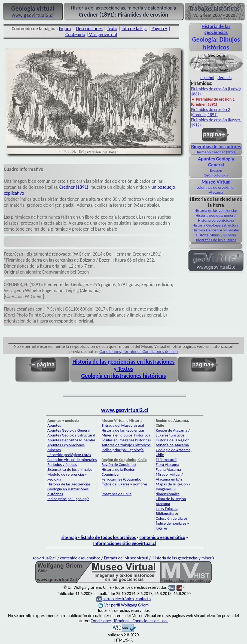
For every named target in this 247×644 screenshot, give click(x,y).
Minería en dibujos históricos (126, 435)
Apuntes (54, 425)
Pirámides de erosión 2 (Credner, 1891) (210, 112)
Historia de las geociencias (216, 210)
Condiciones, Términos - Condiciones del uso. (129, 621)
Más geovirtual (103, 35)
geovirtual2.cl (44, 558)
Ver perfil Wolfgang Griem (124, 605)
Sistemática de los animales (70, 469)
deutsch (225, 78)
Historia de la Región (173, 440)
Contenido (75, 35)
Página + (159, 29)
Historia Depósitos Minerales (216, 230)
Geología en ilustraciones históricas (123, 376)
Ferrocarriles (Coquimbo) (122, 479)
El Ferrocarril (166, 460)
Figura (65, 29)
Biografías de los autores (216, 240)
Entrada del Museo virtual (123, 425)
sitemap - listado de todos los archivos (98, 537)
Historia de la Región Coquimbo (118, 472)
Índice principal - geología (68, 499)
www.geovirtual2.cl (125, 410)
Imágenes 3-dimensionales (168, 491)
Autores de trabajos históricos (126, 445)
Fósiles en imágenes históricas (126, 440)
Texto (112, 29)
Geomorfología (216, 175)
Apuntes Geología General (69, 430)
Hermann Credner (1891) (216, 152)
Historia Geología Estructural (216, 225)
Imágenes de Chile (117, 494)
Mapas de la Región (172, 484)
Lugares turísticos (170, 435)
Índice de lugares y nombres (125, 484)
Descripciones (89, 29)
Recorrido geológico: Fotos (69, 455)
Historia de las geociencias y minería (184, 558)
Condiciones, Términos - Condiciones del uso (139, 352)
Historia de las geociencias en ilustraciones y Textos (123, 365)
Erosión (216, 170)
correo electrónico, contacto (126, 599)
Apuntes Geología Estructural (71, 435)
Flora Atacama (167, 465)
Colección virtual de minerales (72, 460)
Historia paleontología (216, 220)
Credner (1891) (74, 187)
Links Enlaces (166, 509)
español (207, 78)
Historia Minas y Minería (216, 235)
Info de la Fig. (134, 29)
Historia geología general (216, 215)
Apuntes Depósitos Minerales (71, 440)
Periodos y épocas (62, 465)
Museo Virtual (216, 182)
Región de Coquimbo (119, 465)
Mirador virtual (168, 474)
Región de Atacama (172, 430)
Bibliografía (165, 513)
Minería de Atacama (172, 445)
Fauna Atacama (168, 469)
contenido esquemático (162, 537)
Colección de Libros (172, 518)
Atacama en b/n (169, 479)
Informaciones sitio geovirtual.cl (124, 543)
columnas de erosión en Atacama (216, 190)
